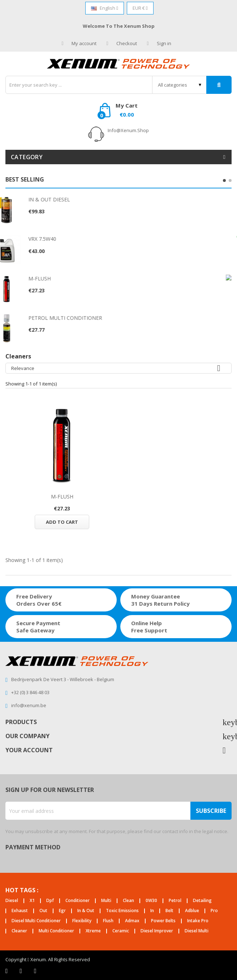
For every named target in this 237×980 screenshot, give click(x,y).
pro (214, 911)
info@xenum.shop (128, 130)
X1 (32, 901)
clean (128, 901)
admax (132, 921)
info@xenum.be (29, 705)
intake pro (198, 921)
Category (27, 157)
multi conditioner (56, 931)
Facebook (7, 971)
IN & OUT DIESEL (66, 199)
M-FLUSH (56, 278)
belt (169, 911)
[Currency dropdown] (140, 8)
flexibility (82, 921)
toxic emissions (122, 911)
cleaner (19, 931)
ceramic (121, 931)
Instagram (35, 971)
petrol (175, 901)
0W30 (151, 901)
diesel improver (157, 931)
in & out (86, 911)
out (43, 911)
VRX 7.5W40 (59, 239)
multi (106, 901)
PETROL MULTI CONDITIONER (82, 318)
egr (62, 911)
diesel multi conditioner (36, 921)
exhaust (20, 911)
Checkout (122, 43)
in (152, 911)
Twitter (21, 971)
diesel (12, 901)
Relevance (118, 368)
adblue (192, 911)
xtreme (93, 931)
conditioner (77, 901)
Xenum (38, 959)
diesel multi (197, 931)
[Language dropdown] (105, 8)
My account (79, 43)
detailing (202, 901)
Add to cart (62, 522)
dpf (50, 901)
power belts (163, 921)
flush (108, 921)
